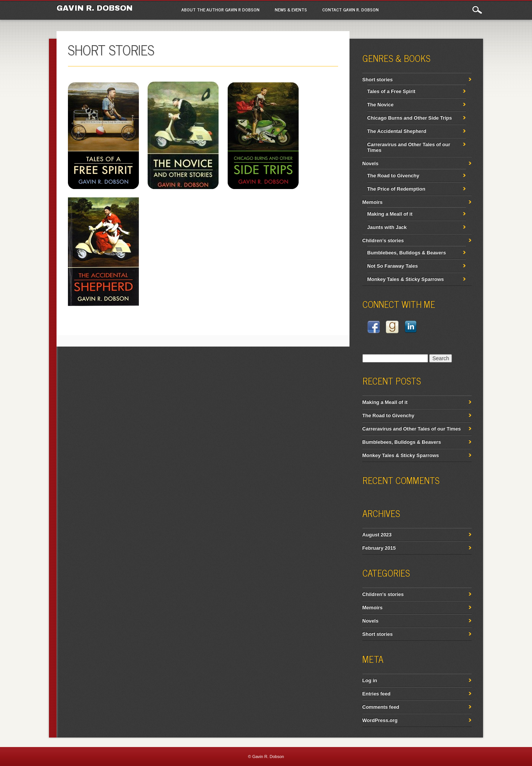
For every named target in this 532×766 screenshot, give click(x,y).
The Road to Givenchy (393, 176)
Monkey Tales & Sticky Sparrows (406, 279)
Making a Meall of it (390, 214)
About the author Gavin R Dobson (220, 9)
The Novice (380, 105)
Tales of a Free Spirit (391, 91)
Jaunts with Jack (387, 227)
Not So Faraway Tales (393, 266)
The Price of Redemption (396, 189)
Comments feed (381, 707)
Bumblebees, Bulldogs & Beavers (407, 253)
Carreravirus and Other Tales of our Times (412, 429)
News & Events (291, 9)
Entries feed (376, 694)
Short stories (378, 80)
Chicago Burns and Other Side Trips (410, 118)
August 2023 (377, 535)
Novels (371, 163)
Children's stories (383, 594)
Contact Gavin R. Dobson (350, 9)
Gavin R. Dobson (94, 8)
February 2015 (379, 548)
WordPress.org (380, 720)
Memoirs (372, 202)
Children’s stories (383, 240)
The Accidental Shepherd (397, 131)
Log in (370, 680)
